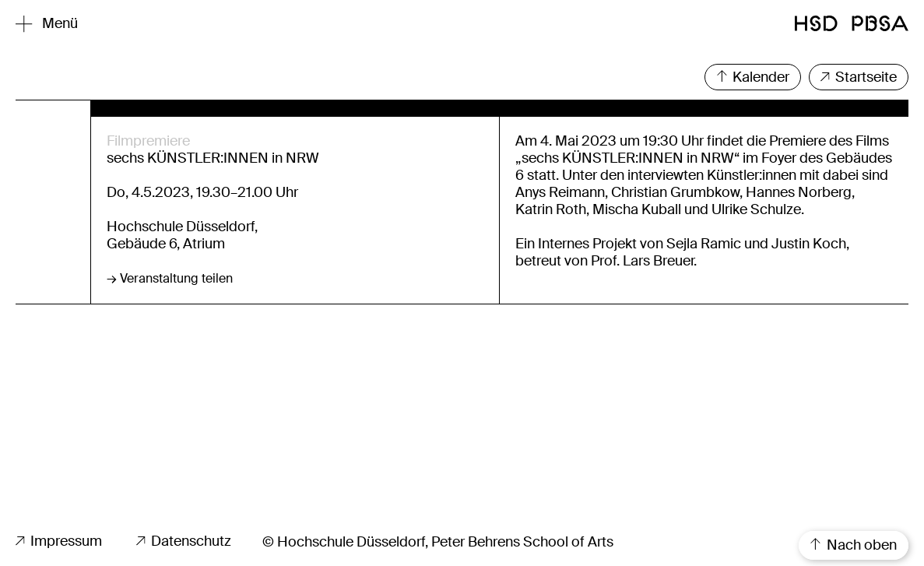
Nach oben (854, 545)
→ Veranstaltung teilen (170, 278)
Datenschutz (184, 541)
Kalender (753, 77)
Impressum (59, 541)
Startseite (859, 77)
